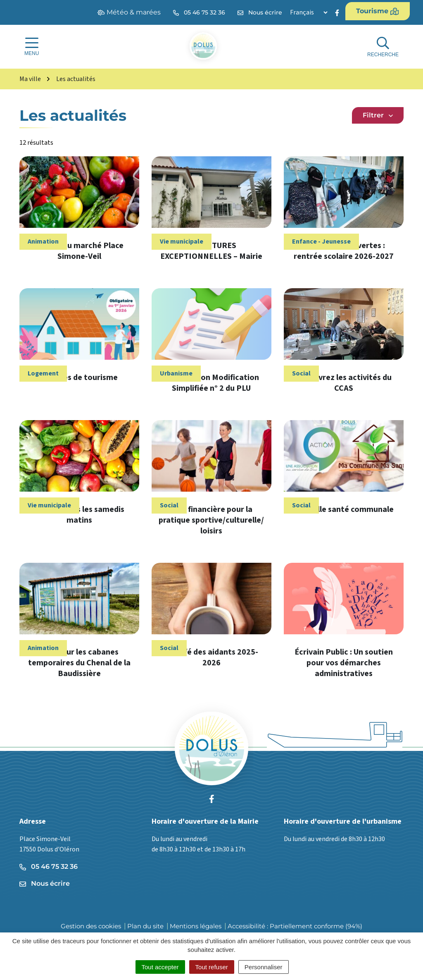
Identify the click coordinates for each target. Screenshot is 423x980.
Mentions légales (196, 926)
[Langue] (309, 12)
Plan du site (145, 926)
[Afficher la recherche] (383, 47)
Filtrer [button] (378, 115)
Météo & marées (129, 12)
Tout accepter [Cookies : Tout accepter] (160, 967)
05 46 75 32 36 (49, 866)
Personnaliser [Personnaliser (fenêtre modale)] (264, 967)
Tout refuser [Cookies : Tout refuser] (212, 967)
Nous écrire (45, 883)
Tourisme (378, 11)
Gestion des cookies (91, 926)
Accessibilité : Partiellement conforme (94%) (295, 926)
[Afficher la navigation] (32, 47)
